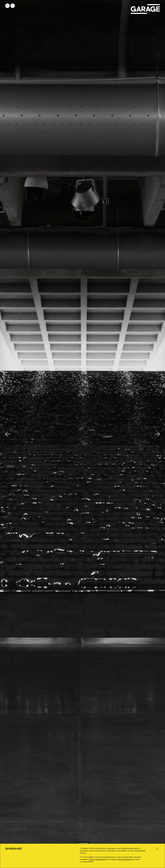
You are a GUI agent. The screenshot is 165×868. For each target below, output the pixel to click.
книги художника (124, 859)
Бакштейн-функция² (98, 859)
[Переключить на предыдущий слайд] (8, 434)
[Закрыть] (157, 849)
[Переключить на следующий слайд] (157, 434)
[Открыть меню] (7, 6)
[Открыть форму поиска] (13, 6)
